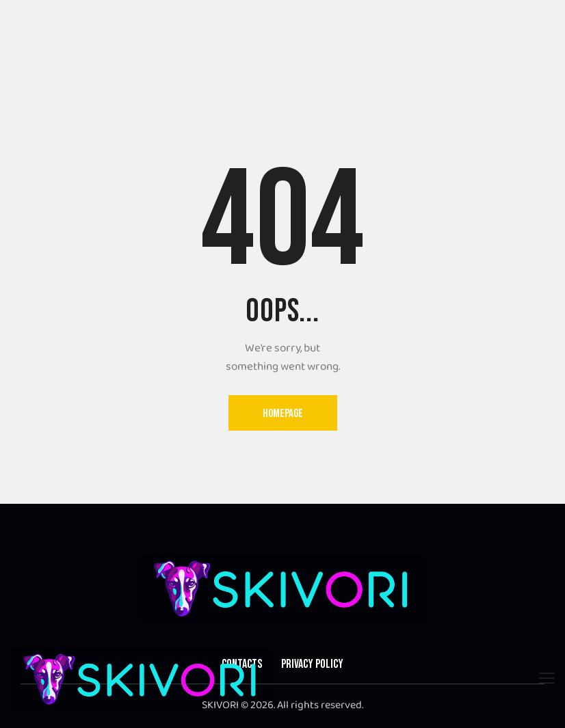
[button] (547, 679)
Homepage (283, 414)
